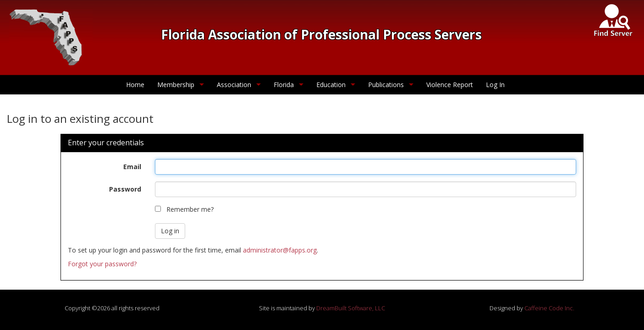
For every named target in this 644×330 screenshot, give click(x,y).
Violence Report (450, 85)
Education (331, 85)
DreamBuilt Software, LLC (351, 308)
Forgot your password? (102, 264)
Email (132, 167)
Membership (176, 85)
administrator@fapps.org (280, 250)
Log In (495, 85)
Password (125, 189)
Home (135, 85)
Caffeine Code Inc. (549, 308)
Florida (284, 85)
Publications (386, 85)
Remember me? (190, 209)
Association (234, 85)
